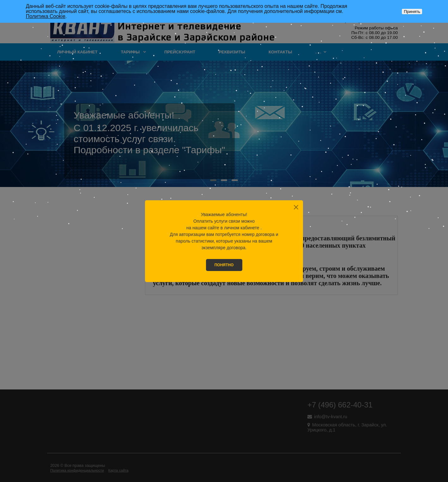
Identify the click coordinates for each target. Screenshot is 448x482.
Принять (412, 12)
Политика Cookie (46, 16)
